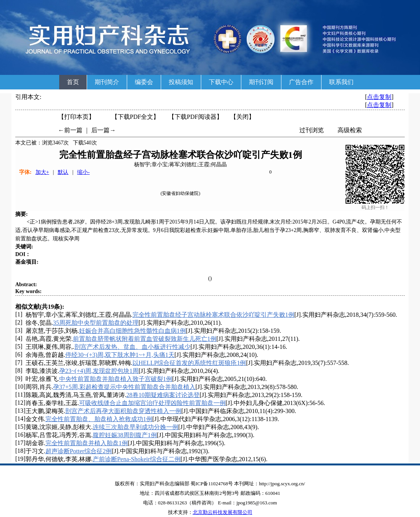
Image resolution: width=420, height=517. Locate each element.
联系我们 (341, 82)
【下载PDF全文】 (135, 117)
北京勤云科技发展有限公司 (223, 512)
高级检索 (350, 130)
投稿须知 (181, 82)
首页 (73, 82)
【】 (195, 117)
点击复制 (379, 97)
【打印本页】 (76, 117)
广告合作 (301, 82)
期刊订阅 (261, 82)
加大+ (42, 172)
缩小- (83, 172)
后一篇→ (103, 130)
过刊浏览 (312, 130)
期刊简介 (107, 82)
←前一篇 (70, 130)
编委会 (144, 82)
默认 (63, 172)
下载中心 (221, 82)
